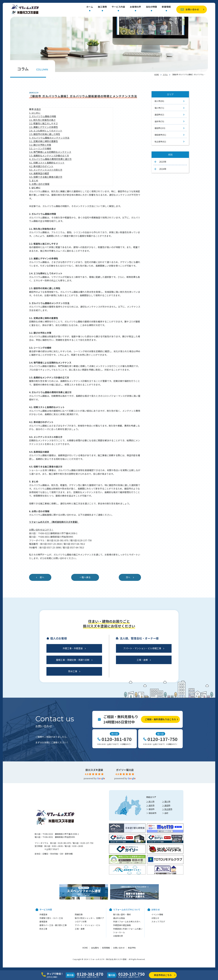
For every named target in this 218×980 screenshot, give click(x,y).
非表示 (38, 109)
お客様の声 (135, 7)
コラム (165, 74)
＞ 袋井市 (150, 805)
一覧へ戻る (85, 577)
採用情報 (106, 948)
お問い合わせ (192, 9)
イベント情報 (157, 914)
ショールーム (119, 932)
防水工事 (73, 671)
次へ (128, 577)
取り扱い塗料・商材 (122, 914)
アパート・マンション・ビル (87, 925)
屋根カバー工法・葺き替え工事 (53, 925)
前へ (42, 577)
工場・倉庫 (142, 660)
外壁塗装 (43, 914)
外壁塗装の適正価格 (122, 925)
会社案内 (95, 948)
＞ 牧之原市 (167, 809)
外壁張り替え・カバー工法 (51, 918)
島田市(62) (159, 115)
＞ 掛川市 (150, 802)
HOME (157, 74)
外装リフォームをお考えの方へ (127, 922)
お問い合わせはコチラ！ (41, 530)
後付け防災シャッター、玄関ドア (89, 918)
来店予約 (132, 948)
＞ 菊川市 (166, 802)
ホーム (90, 7)
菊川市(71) (159, 108)
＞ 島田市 (166, 805)
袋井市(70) (159, 121)
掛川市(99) (159, 101)
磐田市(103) (160, 128)
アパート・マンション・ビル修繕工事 (142, 648)
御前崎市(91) (160, 135)
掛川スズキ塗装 (94, 770)
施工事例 (102, 7)
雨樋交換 (79, 914)
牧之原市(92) (160, 142)
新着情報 (166, 7)
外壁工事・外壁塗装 (73, 648)
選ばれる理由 (119, 918)
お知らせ (155, 918)
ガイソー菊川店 (125, 770)
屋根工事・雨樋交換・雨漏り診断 (73, 660)
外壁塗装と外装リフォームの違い (128, 929)
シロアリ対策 (81, 922)
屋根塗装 (43, 922)
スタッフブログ (158, 922)
